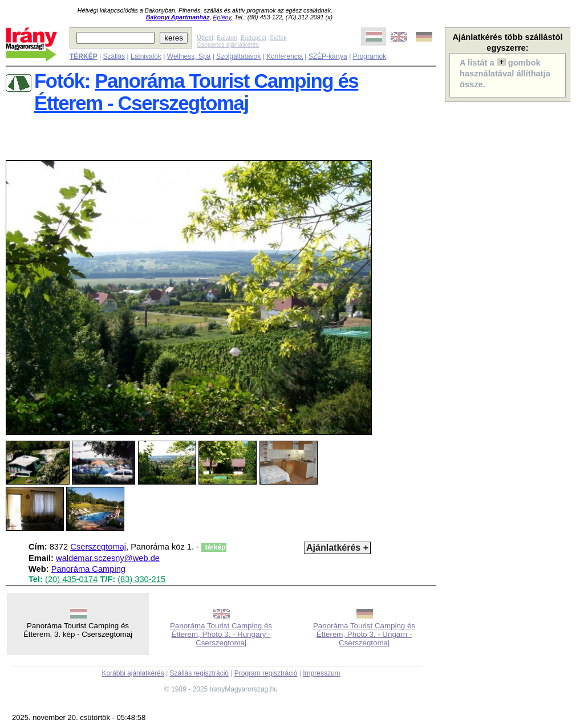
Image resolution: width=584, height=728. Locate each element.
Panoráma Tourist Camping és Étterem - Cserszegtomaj (196, 92)
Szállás (114, 56)
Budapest (254, 38)
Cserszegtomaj (98, 547)
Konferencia (285, 56)
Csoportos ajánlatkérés (228, 44)
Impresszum (321, 673)
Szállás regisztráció (199, 673)
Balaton (227, 38)
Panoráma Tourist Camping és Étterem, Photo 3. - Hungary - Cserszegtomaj (221, 634)
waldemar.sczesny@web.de (108, 558)
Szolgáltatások (238, 56)
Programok (370, 56)
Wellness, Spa (189, 56)
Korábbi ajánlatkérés (133, 673)
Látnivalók (146, 56)
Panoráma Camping (88, 569)
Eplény (222, 17)
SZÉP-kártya (328, 56)
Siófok (278, 38)
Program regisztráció (266, 673)
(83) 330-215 (141, 579)
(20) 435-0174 (71, 579)
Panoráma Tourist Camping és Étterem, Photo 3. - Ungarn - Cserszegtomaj (364, 634)
